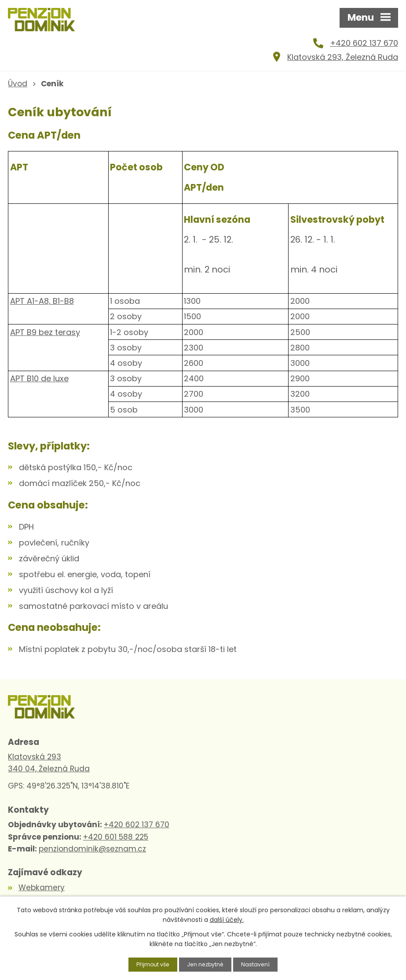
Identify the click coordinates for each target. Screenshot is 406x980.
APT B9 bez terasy (45, 336)
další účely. (227, 918)
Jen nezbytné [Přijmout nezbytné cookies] (207, 964)
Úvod (18, 88)
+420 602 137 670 (364, 47)
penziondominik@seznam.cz (92, 857)
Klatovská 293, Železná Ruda (343, 61)
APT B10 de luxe (39, 383)
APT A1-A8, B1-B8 (42, 305)
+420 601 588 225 (116, 845)
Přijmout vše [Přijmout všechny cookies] (149, 964)
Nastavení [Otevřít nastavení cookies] (260, 964)
